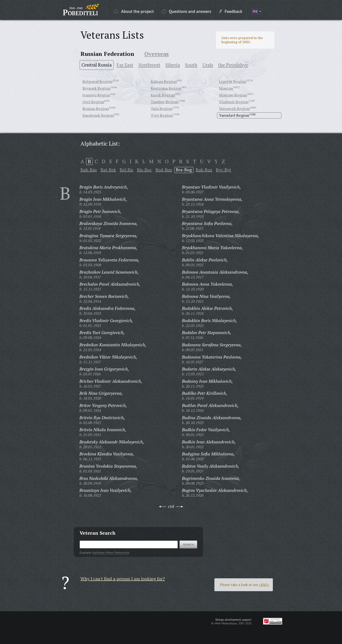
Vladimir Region (234, 102)
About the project (134, 11)
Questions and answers (186, 11)
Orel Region (93, 102)
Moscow (226, 88)
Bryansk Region (96, 88)
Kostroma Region (166, 88)
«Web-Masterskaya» (226, 623)
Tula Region (162, 108)
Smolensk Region (98, 115)
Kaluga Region (164, 81)
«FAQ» (264, 585)
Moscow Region (233, 95)
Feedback (231, 11)
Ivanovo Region (96, 95)
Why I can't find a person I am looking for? (123, 579)
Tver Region (162, 115)
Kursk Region (163, 95)
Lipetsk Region (233, 81)
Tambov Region (165, 102)
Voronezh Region (234, 108)
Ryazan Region (96, 108)
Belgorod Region (97, 81)
